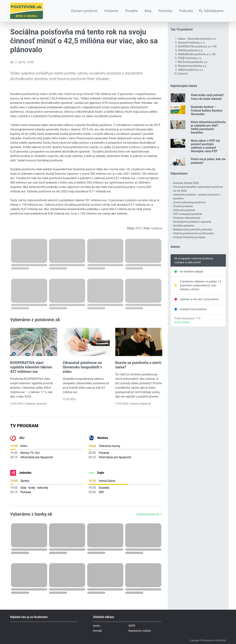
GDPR (132, 626)
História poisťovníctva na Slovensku (194, 233)
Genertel (183, 74)
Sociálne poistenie (184, 226)
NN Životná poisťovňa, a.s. (193, 62)
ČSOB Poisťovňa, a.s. (190, 58)
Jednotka (25, 473)
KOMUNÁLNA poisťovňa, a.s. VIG (197, 54)
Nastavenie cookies (140, 631)
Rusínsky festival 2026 (186, 183)
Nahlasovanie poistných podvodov (193, 229)
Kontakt (98, 631)
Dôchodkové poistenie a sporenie (192, 222)
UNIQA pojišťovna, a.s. (191, 70)
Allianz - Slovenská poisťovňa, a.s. (197, 39)
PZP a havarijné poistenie (188, 214)
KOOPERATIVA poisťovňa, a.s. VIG (197, 46)
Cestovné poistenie (184, 210)
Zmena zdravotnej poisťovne (189, 202)
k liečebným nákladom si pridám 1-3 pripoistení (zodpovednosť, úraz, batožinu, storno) (201, 285)
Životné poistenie (183, 206)
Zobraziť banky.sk (149, 514)
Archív (97, 626)
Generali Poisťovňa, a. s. (192, 43)
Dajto (101, 473)
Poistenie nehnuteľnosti (187, 218)
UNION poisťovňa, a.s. (190, 50)
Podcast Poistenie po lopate (189, 237)
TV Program (24, 426)
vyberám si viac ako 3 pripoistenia (199, 299)
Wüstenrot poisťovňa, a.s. (192, 66)
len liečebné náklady (192, 272)
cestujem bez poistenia (193, 309)
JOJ (22, 438)
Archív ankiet (182, 322)
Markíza (103, 438)
